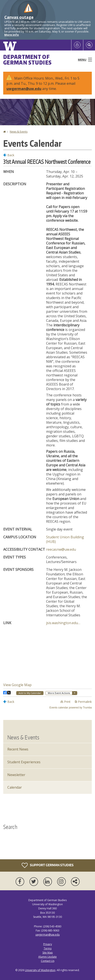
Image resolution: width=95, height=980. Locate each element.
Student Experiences (24, 762)
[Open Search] (89, 45)
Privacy (48, 944)
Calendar (15, 787)
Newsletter (16, 775)
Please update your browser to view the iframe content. (47, 431)
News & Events (19, 132)
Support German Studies (48, 865)
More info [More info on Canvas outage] (12, 35)
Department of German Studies (27, 60)
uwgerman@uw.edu (24, 89)
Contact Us (48, 961)
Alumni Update (47, 957)
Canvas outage (19, 17)
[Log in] (77, 45)
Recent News (18, 749)
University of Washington (40, 970)
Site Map (48, 953)
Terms (48, 948)
